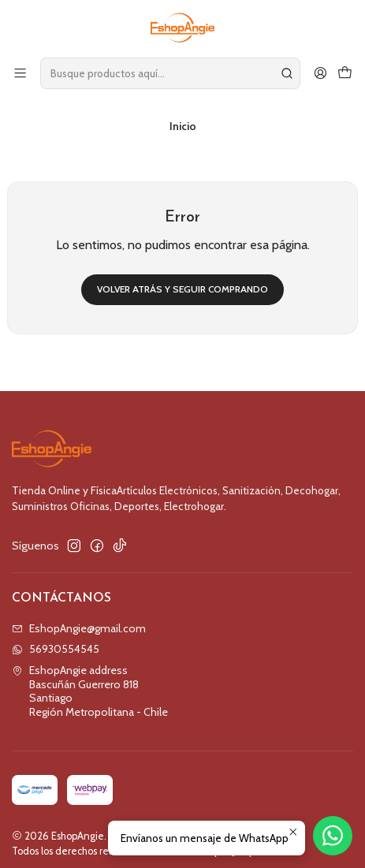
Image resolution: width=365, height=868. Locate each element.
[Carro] (345, 73)
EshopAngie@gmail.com (79, 619)
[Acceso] (320, 73)
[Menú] (20, 73)
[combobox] (170, 73)
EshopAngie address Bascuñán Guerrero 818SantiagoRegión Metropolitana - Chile (90, 682)
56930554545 (56, 639)
